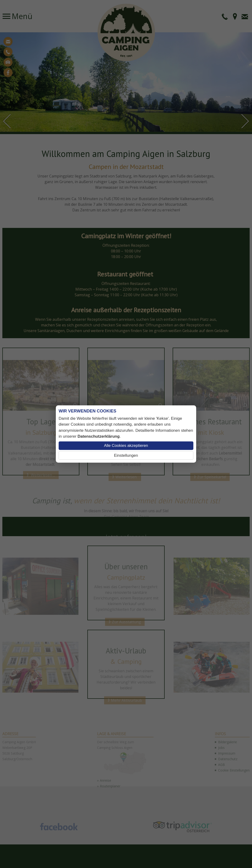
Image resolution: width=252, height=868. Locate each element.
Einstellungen (126, 455)
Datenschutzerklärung (99, 436)
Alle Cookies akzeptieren (126, 446)
